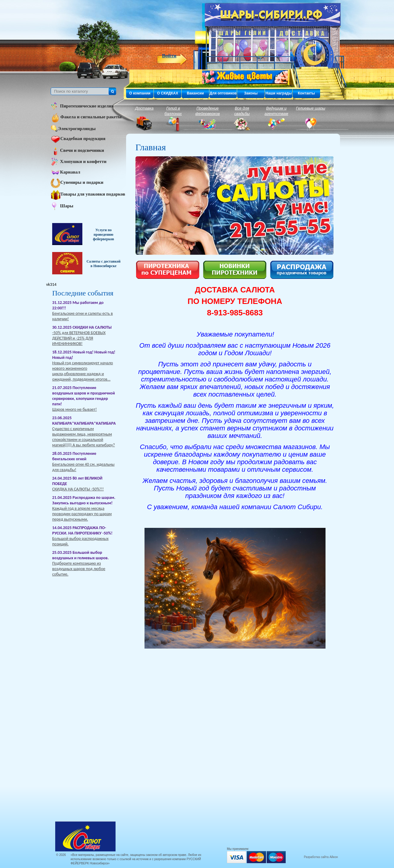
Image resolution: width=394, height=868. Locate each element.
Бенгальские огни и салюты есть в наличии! (83, 316)
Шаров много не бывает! (75, 409)
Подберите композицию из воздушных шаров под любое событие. (79, 569)
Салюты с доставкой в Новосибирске (104, 264)
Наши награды (279, 93)
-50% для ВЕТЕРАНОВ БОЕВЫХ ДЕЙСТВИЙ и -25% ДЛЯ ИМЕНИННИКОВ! (79, 338)
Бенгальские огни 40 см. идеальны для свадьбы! (83, 467)
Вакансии (195, 93)
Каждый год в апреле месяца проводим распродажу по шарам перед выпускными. (82, 514)
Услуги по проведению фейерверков (103, 235)
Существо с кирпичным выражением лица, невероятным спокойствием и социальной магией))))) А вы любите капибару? (84, 437)
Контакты (306, 93)
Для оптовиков (223, 93)
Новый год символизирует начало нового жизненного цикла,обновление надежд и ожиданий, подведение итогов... (83, 371)
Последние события (83, 293)
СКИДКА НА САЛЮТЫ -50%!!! (78, 489)
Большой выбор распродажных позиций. (80, 541)
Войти (169, 56)
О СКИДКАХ (168, 93)
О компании (140, 93)
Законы (251, 93)
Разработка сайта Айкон (321, 857)
